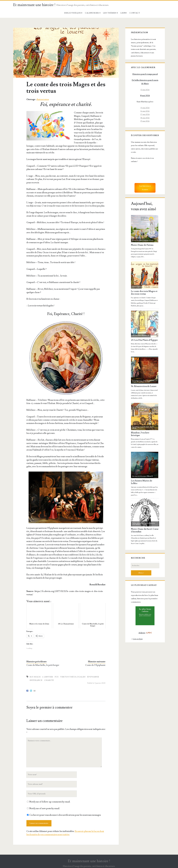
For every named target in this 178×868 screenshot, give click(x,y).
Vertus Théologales (73, 677)
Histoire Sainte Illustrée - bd (141, 335)
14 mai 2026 (145, 96)
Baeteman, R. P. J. (137, 380)
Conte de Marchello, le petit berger (43, 665)
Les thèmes (110, 13)
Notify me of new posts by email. (45, 808)
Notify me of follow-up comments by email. (50, 802)
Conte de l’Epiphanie (95, 665)
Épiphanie (93, 677)
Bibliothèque (73, 13)
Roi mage (35, 677)
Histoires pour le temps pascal (145, 74)
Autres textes (43, 99)
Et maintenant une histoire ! (34, 5)
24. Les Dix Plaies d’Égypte (144, 340)
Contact (135, 13)
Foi (57, 677)
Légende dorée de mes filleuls (143, 428)
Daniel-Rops (136, 427)
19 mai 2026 (145, 121)
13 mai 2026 (145, 90)
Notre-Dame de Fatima (142, 245)
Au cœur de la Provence (139, 476)
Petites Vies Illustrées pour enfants (143, 240)
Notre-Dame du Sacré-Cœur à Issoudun (145, 530)
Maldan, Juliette (137, 523)
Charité (49, 680)
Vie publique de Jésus (143, 382)
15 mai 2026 (145, 108)
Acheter (142, 633)
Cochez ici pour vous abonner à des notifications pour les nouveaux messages (64, 815)
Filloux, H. (150, 476)
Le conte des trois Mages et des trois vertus (144, 293)
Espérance (36, 680)
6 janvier (48, 677)
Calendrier (92, 13)
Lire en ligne (138, 639)
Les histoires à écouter (145, 188)
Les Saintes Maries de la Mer (142, 482)
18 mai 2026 (145, 118)
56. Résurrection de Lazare (144, 386)
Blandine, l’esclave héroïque (140, 434)
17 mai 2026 (145, 114)
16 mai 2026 (145, 111)
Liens (124, 13)
